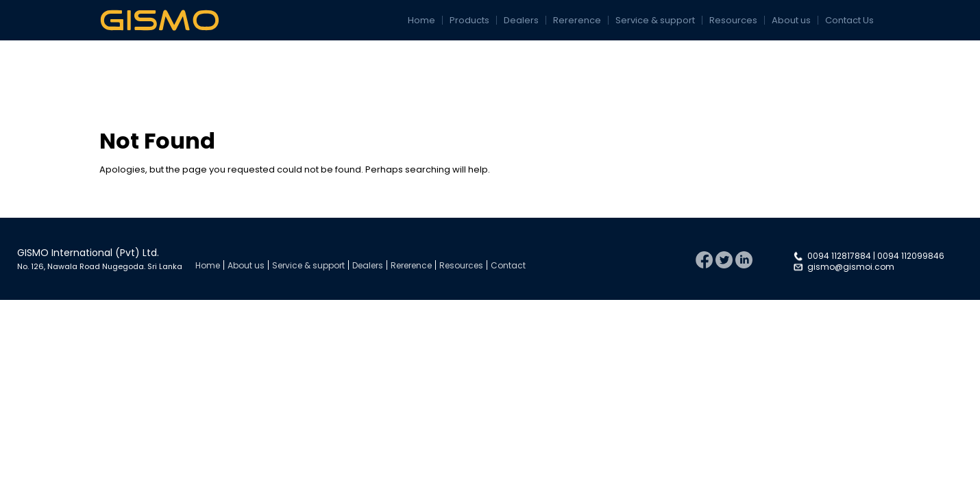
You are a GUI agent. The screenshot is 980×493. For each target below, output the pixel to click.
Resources (733, 20)
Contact (508, 265)
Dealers (521, 20)
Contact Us (849, 20)
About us (791, 20)
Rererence (577, 20)
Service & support (655, 20)
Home (421, 20)
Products (469, 20)
